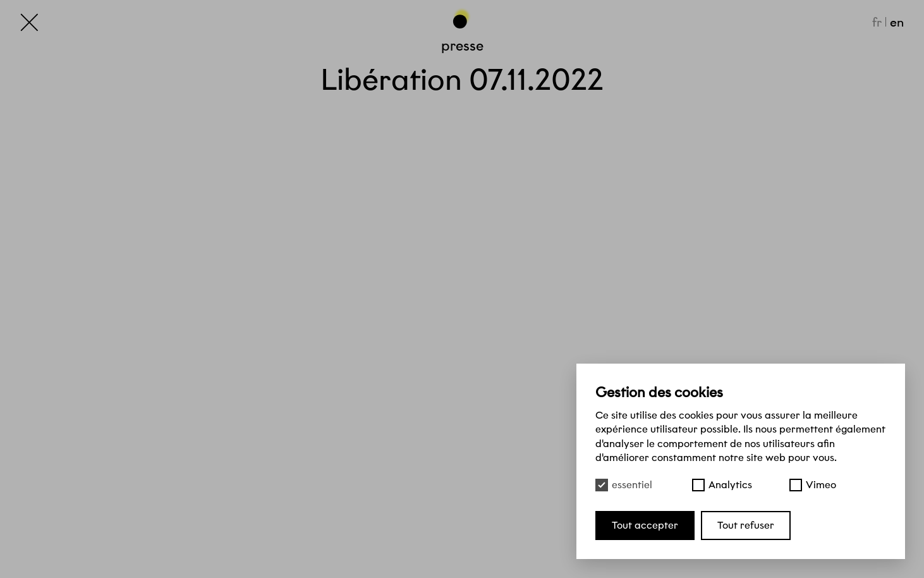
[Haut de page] (462, 18)
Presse (462, 46)
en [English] (897, 22)
